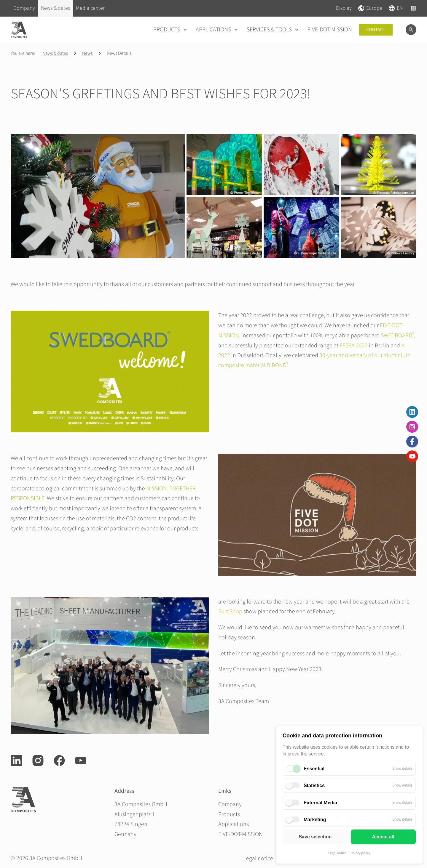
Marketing (315, 820)
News (87, 53)
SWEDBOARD (397, 336)
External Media (320, 803)
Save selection (315, 837)
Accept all (383, 837)
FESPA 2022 (354, 346)
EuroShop (230, 612)
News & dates (55, 53)
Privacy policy (360, 853)
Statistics (314, 786)
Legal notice (337, 853)
